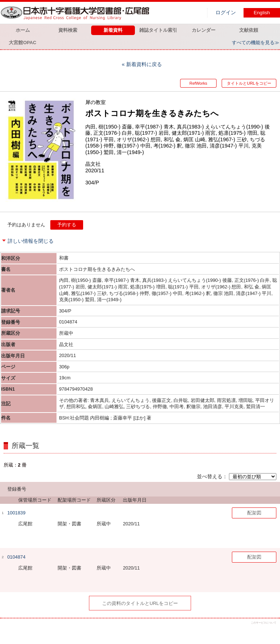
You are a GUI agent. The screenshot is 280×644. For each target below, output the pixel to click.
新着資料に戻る (144, 64)
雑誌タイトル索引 (158, 30)
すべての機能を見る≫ (256, 43)
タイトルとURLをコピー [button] (249, 83)
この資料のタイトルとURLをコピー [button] (140, 603)
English (262, 13)
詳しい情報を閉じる (31, 241)
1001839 (16, 513)
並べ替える (210, 476)
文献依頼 (249, 30)
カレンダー (204, 30)
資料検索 (68, 30)
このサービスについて (264, 623)
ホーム (23, 30)
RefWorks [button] (199, 83)
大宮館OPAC (22, 43)
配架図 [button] (254, 513)
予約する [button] (67, 225)
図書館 (77, 13)
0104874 (16, 557)
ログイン (226, 13)
